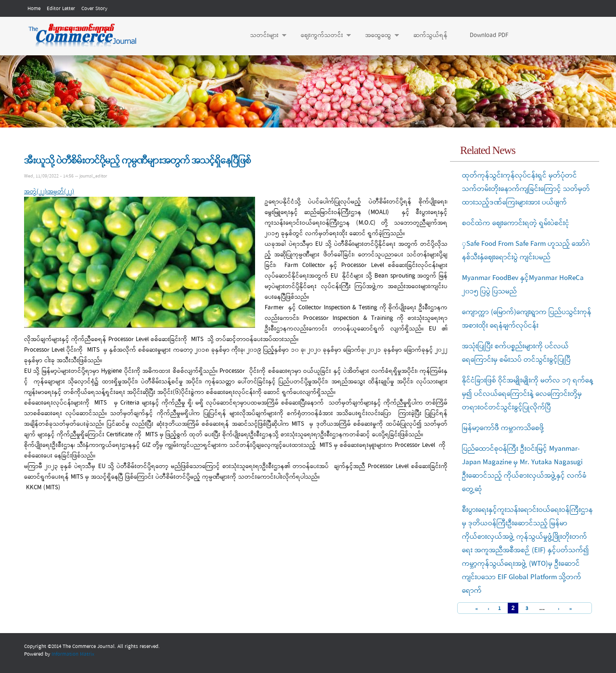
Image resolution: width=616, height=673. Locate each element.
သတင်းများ (263, 36)
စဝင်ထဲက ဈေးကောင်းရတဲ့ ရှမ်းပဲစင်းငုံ (516, 223)
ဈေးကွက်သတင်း (321, 36)
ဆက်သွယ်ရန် (430, 35)
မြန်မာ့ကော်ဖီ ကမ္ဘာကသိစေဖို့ (503, 428)
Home (34, 9)
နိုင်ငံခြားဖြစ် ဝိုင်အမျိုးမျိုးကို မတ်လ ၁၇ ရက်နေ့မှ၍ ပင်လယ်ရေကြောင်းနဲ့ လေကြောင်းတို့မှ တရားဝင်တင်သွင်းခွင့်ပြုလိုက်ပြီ (528, 394)
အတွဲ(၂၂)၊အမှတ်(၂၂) (49, 192)
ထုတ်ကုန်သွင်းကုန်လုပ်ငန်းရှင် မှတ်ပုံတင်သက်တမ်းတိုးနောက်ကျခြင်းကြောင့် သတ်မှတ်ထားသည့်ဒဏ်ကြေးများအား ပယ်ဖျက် (526, 189)
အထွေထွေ (377, 36)
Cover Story (94, 9)
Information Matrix (73, 654)
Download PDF (489, 35)
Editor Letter (61, 9)
